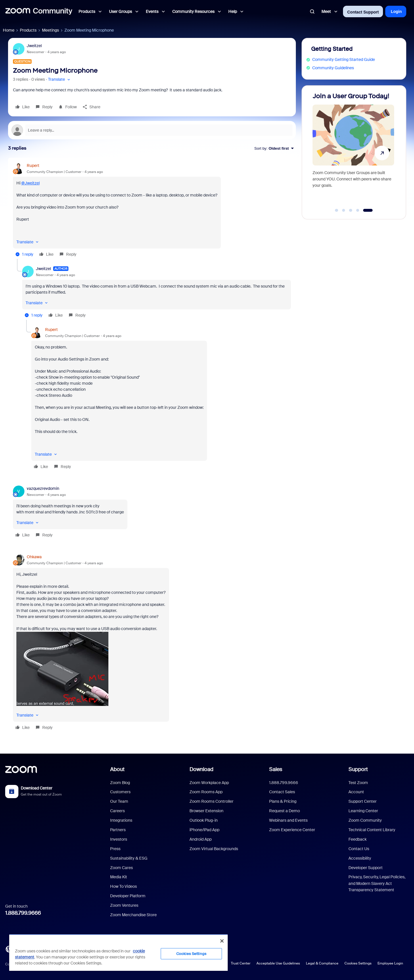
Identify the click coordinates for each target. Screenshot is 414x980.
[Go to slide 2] (344, 210)
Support (358, 769)
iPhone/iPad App (204, 830)
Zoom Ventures (124, 905)
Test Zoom (358, 783)
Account (356, 792)
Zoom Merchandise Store (133, 915)
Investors (119, 839)
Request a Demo (284, 811)
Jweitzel (34, 46)
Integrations (121, 820)
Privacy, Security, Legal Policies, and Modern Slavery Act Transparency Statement (377, 883)
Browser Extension (206, 811)
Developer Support (366, 868)
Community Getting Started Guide (344, 59)
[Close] (222, 941)
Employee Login (390, 963)
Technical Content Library (372, 830)
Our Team (119, 801)
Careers (117, 811)
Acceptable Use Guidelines (278, 963)
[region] (118, 952)
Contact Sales (282, 792)
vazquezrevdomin (43, 488)
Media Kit (119, 877)
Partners (118, 830)
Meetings (50, 30)
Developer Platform (128, 896)
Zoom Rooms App (206, 792)
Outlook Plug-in (204, 820)
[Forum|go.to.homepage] (39, 11)
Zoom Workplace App (209, 783)
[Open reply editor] (152, 130)
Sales (276, 769)
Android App (201, 839)
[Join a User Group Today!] (353, 150)
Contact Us (359, 849)
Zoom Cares (121, 868)
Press (115, 849)
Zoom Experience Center (292, 830)
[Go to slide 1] (337, 210)
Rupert (33, 165)
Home (9, 30)
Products (28, 30)
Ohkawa (34, 557)
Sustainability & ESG (129, 858)
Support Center (363, 801)
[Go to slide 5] (368, 210)
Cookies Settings (358, 963)
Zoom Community (365, 820)
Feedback (358, 839)
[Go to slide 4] (358, 210)
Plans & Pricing (283, 801)
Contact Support (363, 12)
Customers (120, 792)
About (117, 769)
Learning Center (363, 811)
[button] (60, 79)
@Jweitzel (30, 183)
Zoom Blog (120, 783)
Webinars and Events (288, 820)
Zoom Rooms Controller (211, 801)
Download (201, 769)
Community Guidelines (333, 68)
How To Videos (123, 886)
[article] (152, 211)
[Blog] (9, 949)
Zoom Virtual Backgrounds (214, 849)
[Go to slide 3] (351, 210)
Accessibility (360, 858)
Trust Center (241, 963)
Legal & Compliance (322, 963)
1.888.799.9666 (23, 913)
